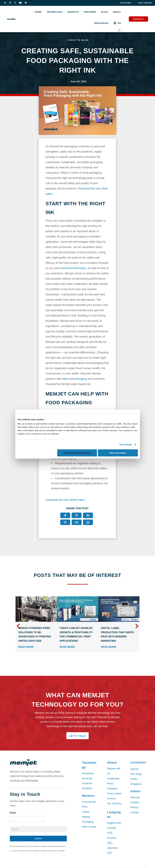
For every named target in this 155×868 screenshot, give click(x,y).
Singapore (136, 785)
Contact (138, 19)
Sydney (134, 770)
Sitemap (135, 798)
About (117, 12)
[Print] (88, 523)
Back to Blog (79, 40)
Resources (101, 23)
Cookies (135, 803)
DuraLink (87, 779)
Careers (112, 799)
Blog (105, 12)
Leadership (113, 779)
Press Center (114, 794)
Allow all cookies (118, 453)
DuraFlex (87, 784)
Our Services (114, 804)
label (65, 379)
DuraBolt (87, 789)
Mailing (86, 817)
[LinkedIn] (88, 516)
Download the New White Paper (65, 500)
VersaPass (88, 774)
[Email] (77, 523)
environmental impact (73, 269)
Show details (126, 445)
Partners (90, 12)
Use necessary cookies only (77, 453)
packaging (81, 379)
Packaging (88, 822)
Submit (38, 839)
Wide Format (89, 827)
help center (145, 3)
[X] (77, 516)
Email (13, 813)
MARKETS (73, 12)
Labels (86, 812)
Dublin (134, 780)
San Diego (136, 775)
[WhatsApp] (65, 523)
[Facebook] (65, 516)
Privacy (134, 808)
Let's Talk (78, 737)
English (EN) (114, 823)
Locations (126, 3)
